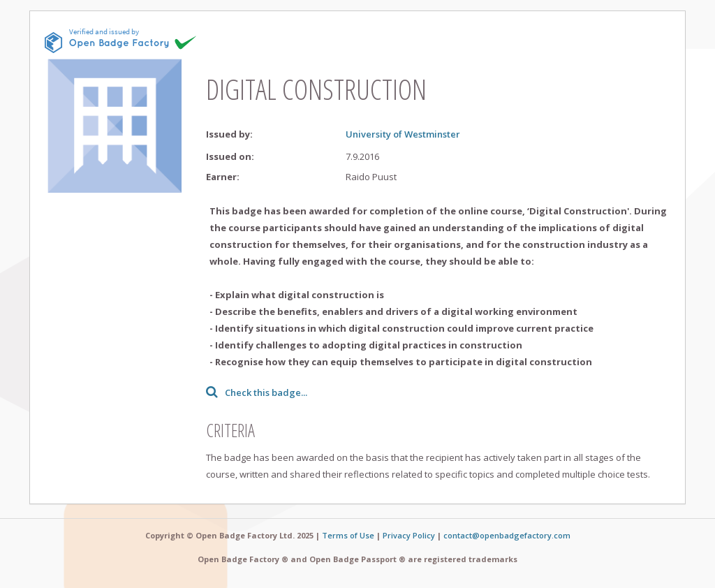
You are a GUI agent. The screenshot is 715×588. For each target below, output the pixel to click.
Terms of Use (348, 535)
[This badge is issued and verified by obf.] (121, 41)
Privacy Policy (409, 535)
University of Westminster (403, 134)
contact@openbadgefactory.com (507, 535)
